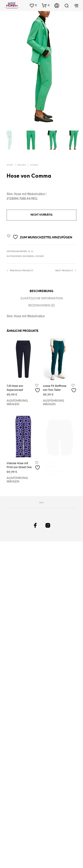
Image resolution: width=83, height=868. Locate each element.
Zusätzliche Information (42, 299)
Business (29, 256)
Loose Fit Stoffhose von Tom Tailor (55, 387)
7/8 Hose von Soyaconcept (15, 388)
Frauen (22, 165)
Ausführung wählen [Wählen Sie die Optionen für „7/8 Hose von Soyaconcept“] (17, 403)
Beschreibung (41, 291)
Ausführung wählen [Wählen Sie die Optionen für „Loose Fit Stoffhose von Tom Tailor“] (54, 401)
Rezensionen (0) (41, 306)
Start (10, 165)
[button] (33, 5)
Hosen (34, 165)
